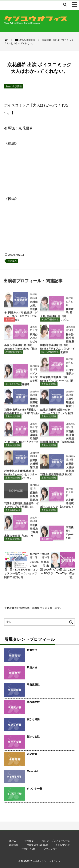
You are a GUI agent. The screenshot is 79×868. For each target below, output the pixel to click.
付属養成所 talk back (37, 845)
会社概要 (29, 841)
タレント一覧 (35, 789)
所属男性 (32, 650)
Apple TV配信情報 (50, 321)
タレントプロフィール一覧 (56, 841)
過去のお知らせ (13, 512)
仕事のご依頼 (28, 849)
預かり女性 (33, 737)
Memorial (33, 771)
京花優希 (12, 261)
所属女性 (32, 667)
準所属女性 (47, 541)
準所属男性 (33, 685)
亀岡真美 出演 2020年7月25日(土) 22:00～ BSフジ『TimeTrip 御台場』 (58, 570)
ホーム (13, 841)
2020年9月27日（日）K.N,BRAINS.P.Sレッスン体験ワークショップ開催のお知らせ (21, 570)
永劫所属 (32, 754)
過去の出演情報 (14, 86)
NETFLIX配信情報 (50, 354)
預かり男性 (33, 719)
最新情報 (10, 321)
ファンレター (51, 849)
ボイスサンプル (13, 386)
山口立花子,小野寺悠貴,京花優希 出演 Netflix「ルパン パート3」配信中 (57, 379)
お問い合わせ (63, 845)
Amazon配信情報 (14, 354)
